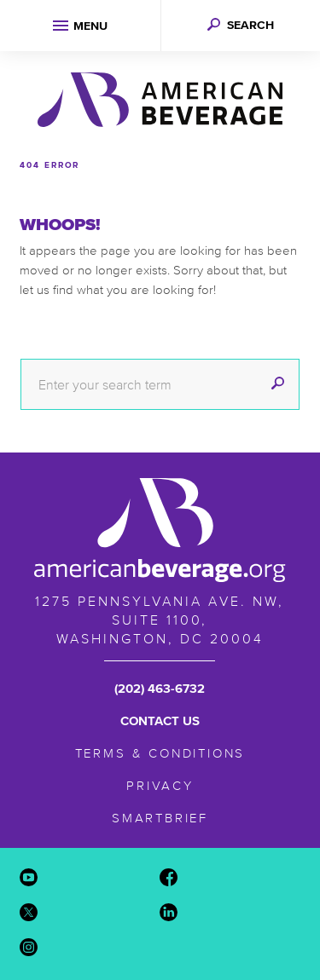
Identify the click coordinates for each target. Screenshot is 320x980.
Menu (90, 26)
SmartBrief (160, 818)
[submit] (277, 384)
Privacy (160, 785)
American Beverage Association (160, 100)
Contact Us (160, 721)
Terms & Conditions (160, 753)
